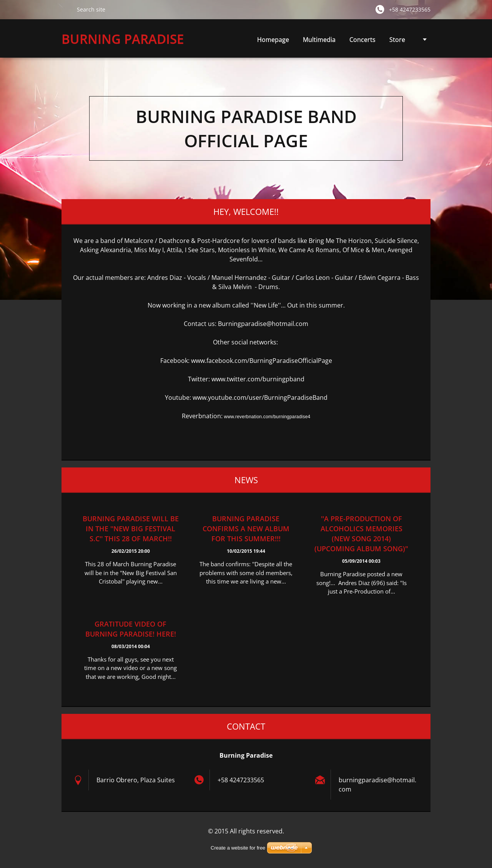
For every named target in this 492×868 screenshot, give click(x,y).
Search (66, 9)
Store (397, 40)
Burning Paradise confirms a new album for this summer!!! (246, 529)
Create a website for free (238, 848)
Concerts (362, 40)
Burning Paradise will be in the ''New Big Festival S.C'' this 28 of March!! (131, 529)
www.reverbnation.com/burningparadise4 (267, 417)
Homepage (273, 40)
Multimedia (319, 42)
